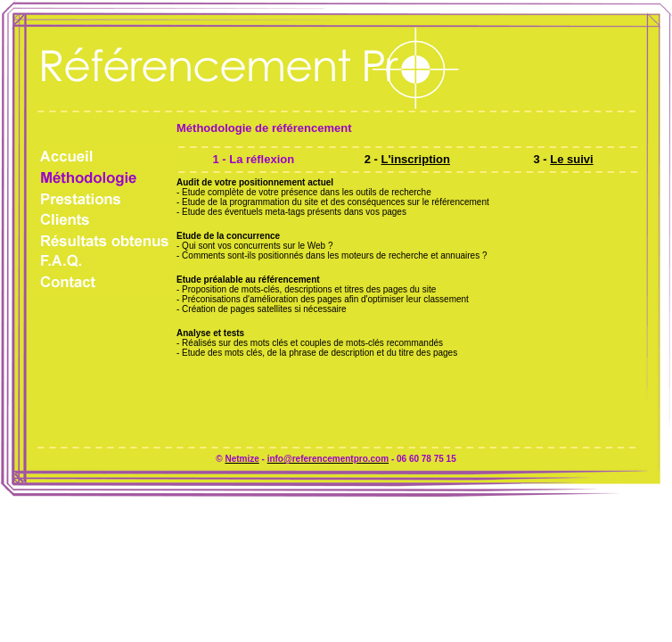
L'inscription (416, 159)
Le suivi (571, 159)
